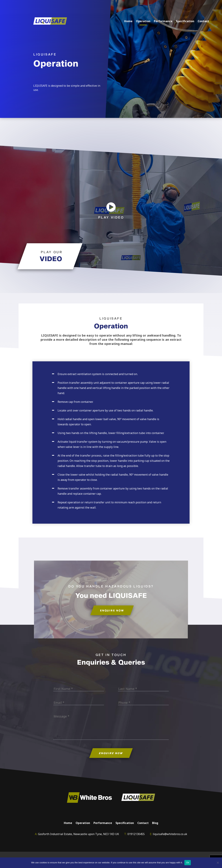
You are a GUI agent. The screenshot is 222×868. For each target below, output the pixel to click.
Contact (203, 21)
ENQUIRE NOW (112, 611)
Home (128, 21)
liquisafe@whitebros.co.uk (170, 835)
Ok (188, 863)
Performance (163, 21)
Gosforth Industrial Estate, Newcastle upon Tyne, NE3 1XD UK (78, 835)
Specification (185, 21)
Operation (143, 21)
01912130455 (136, 835)
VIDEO (51, 259)
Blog (155, 824)
